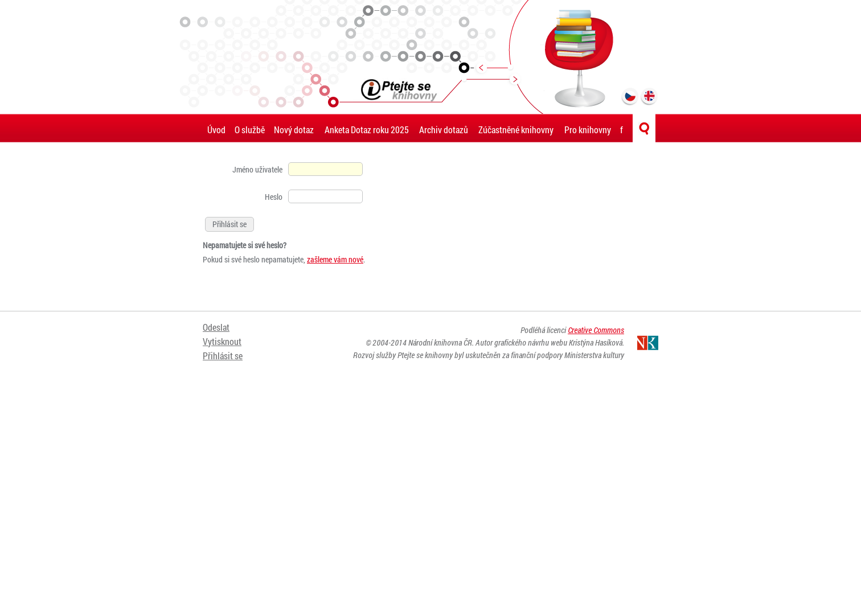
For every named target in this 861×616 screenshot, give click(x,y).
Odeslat (216, 327)
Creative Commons (596, 330)
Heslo (274, 197)
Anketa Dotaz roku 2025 (367, 130)
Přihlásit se (223, 356)
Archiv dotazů (444, 130)
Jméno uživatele (257, 169)
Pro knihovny (588, 130)
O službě (250, 130)
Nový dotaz (294, 130)
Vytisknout (222, 341)
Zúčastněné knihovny (516, 130)
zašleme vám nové (335, 259)
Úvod (216, 130)
